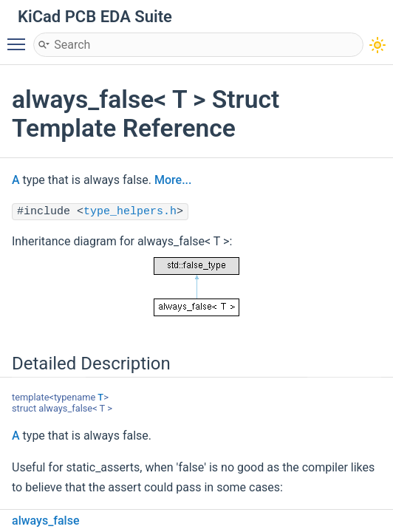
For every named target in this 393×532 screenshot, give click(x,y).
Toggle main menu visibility (20, 38)
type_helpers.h (130, 212)
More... (173, 180)
